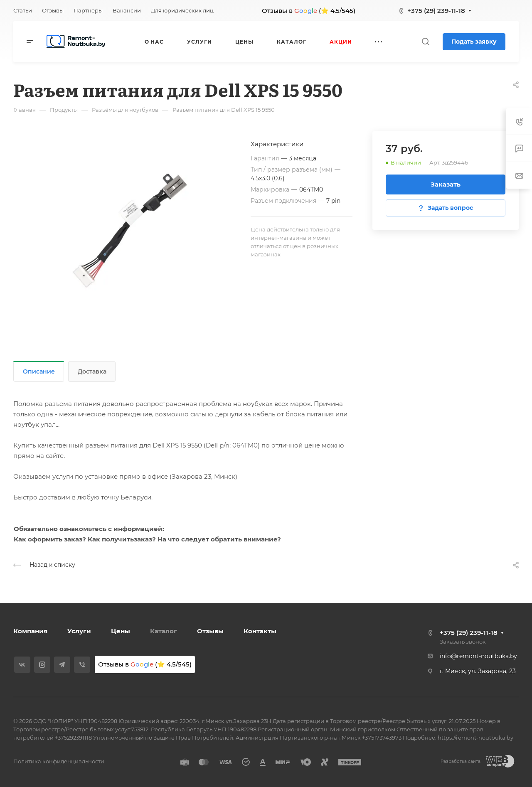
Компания (30, 631)
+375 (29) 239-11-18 (436, 11)
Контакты (260, 631)
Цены (121, 631)
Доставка (92, 371)
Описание (39, 371)
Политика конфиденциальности (59, 761)
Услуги (79, 631)
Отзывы (210, 631)
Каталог (164, 631)
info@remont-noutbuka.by (478, 656)
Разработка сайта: (461, 761)
